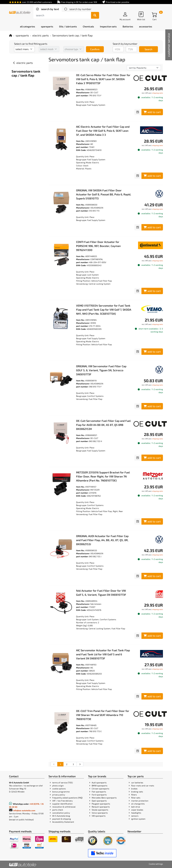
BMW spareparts (100, 786)
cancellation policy (61, 813)
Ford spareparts (99, 795)
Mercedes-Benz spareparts (104, 798)
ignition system (138, 819)
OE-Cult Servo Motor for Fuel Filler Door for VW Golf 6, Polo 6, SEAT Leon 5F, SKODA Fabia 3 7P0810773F (103, 79)
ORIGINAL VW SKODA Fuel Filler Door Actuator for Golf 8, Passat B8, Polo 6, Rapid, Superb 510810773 (104, 194)
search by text (50, 9)
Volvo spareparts (100, 813)
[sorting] (144, 68)
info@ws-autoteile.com (24, 810)
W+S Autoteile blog (61, 816)
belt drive (136, 807)
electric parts (41, 35)
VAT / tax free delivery (62, 801)
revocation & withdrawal (64, 807)
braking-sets (137, 792)
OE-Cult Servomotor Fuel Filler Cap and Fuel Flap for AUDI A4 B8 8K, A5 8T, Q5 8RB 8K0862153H (103, 425)
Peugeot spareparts (101, 804)
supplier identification (62, 804)
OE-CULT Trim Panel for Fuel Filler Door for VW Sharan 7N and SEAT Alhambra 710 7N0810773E (103, 715)
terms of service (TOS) (62, 782)
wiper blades (137, 810)
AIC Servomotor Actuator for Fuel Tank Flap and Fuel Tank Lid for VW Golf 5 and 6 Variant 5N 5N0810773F (103, 654)
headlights (136, 813)
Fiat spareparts (99, 792)
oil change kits (138, 804)
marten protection (140, 801)
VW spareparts (99, 816)
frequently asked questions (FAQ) (67, 798)
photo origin (58, 786)
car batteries (137, 782)
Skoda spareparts (100, 810)
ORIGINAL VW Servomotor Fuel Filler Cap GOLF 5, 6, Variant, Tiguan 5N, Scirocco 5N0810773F (101, 370)
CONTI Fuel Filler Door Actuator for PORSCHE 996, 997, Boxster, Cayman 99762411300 (98, 246)
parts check (58, 810)
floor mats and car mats (143, 786)
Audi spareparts (99, 782)
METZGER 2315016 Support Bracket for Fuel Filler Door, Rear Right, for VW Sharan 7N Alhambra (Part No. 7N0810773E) (103, 476)
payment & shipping (62, 819)
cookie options (59, 789)
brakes (134, 789)
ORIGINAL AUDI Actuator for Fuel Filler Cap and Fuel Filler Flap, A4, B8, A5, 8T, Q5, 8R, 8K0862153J (102, 540)
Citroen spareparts (100, 789)
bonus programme (61, 792)
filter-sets (136, 798)
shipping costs (158, 93)
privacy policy (59, 795)
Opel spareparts (99, 801)
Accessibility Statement (63, 822)
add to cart (152, 112)
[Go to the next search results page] (80, 764)
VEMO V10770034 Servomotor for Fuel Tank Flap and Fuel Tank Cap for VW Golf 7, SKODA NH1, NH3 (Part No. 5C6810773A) (104, 310)
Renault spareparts (101, 807)
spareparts (22, 35)
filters (134, 795)
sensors (135, 816)
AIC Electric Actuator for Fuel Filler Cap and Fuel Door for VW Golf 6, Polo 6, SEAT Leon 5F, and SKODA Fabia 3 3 (103, 131)
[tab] (48, 9)
